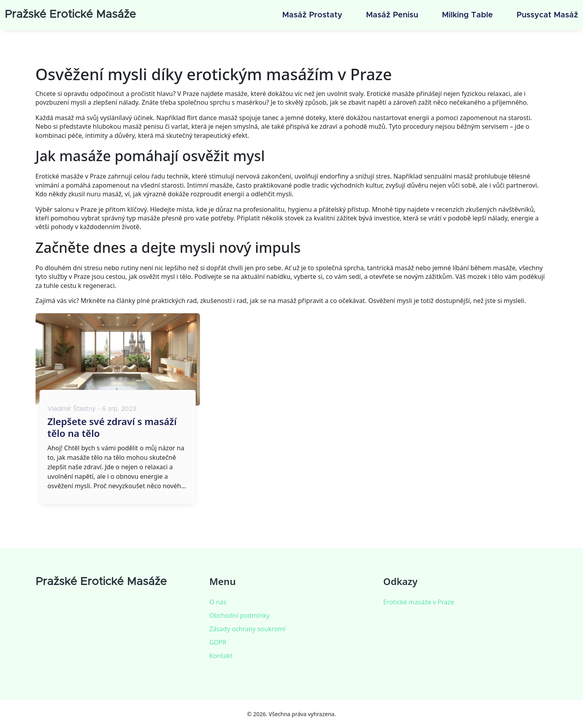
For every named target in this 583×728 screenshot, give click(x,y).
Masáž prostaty (312, 15)
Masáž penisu (392, 15)
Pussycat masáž (547, 15)
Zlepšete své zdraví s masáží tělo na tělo (112, 427)
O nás (218, 602)
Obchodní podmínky (240, 615)
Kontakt (221, 656)
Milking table (467, 15)
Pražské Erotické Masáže (70, 15)
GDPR (218, 642)
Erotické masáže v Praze (419, 602)
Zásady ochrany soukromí (247, 629)
